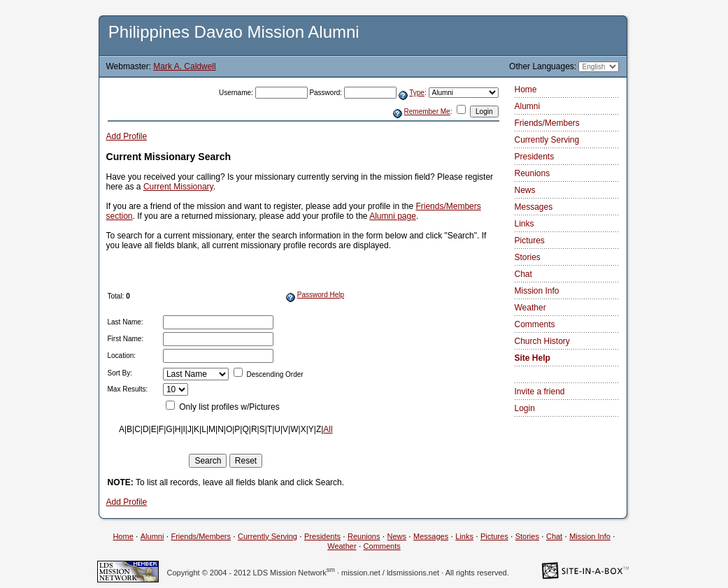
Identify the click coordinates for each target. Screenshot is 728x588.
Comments (535, 324)
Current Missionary (178, 187)
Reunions (533, 173)
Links (524, 224)
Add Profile (127, 136)
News (525, 190)
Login (525, 408)
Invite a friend (540, 392)
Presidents (535, 157)
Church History (542, 341)
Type (417, 93)
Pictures (530, 241)
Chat (523, 274)
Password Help (321, 295)
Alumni (528, 106)
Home (526, 89)
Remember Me (427, 112)
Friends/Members (547, 123)
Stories (528, 257)
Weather (530, 308)
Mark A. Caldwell (184, 66)
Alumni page (393, 216)
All (328, 429)
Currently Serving (547, 140)
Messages (534, 207)
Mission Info (537, 291)
